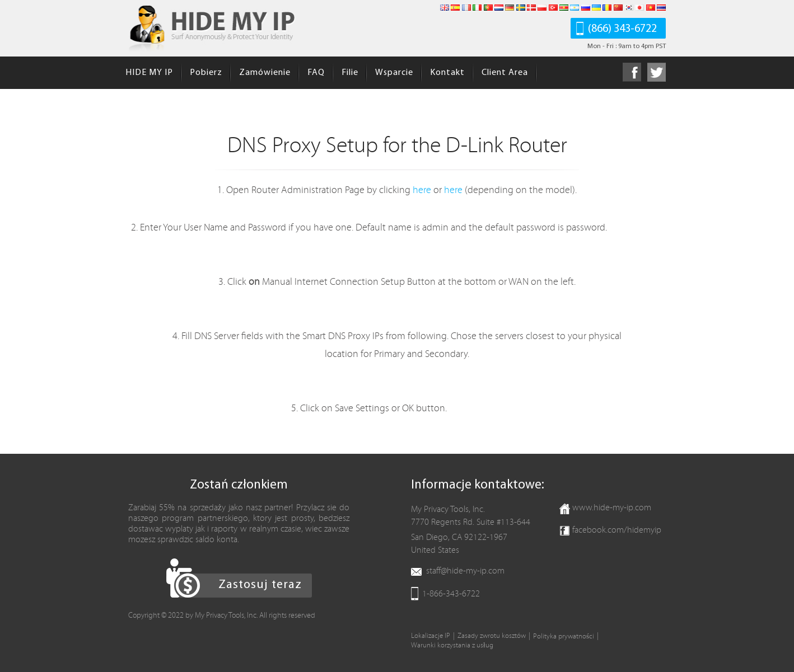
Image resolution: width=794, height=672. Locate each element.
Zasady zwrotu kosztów (492, 636)
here (422, 190)
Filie (350, 73)
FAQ (316, 73)
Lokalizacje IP (431, 636)
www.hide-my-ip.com (612, 507)
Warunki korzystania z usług (452, 645)
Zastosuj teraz (260, 585)
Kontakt (447, 73)
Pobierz (206, 73)
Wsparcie (394, 73)
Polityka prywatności (564, 636)
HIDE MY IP (149, 73)
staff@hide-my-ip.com (465, 571)
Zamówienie (265, 73)
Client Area (505, 73)
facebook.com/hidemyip (617, 530)
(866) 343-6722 (622, 29)
